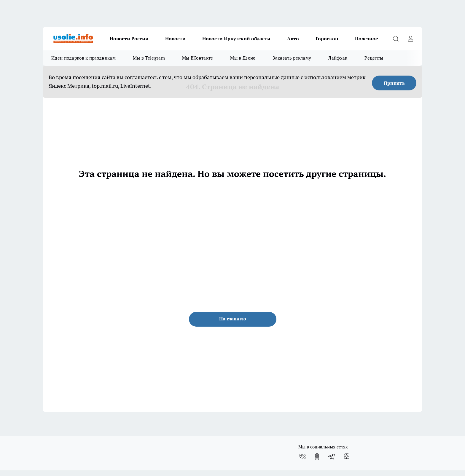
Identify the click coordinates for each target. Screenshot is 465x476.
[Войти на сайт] (410, 39)
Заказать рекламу (292, 58)
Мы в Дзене (243, 58)
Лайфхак (338, 58)
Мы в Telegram (149, 58)
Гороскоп (327, 39)
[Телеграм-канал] (332, 456)
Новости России (129, 39)
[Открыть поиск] (396, 39)
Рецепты (374, 58)
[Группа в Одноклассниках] (317, 456)
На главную (233, 319)
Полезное (367, 39)
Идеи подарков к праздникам (83, 58)
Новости (175, 39)
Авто (293, 39)
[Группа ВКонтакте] (302, 456)
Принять (394, 83)
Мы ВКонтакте (198, 58)
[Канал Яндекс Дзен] (347, 456)
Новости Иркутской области (236, 39)
